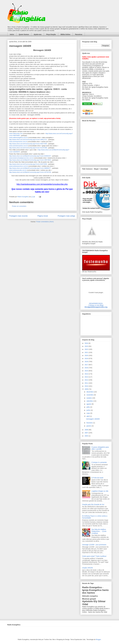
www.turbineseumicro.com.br (19, 166)
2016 (87, 368)
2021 (87, 352)
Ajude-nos (38, 34)
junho (89, 410)
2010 (87, 386)
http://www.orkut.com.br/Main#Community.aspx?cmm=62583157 (30, 156)
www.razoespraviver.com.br (18, 142)
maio (88, 413)
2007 (87, 433)
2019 (87, 359)
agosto (89, 404)
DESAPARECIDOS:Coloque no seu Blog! (96, 304)
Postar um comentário (19, 206)
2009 (87, 389)
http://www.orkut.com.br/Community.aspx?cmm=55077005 (28, 144)
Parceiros (79, 34)
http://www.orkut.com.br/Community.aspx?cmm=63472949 (28, 164)
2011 (87, 383)
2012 (87, 380)
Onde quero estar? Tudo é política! (94, 556)
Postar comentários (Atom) (45, 222)
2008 (87, 430)
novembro (90, 395)
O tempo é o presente (99, 462)
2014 (87, 374)
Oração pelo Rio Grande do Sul (93, 505)
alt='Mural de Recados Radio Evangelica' (96, 143)
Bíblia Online (65, 34)
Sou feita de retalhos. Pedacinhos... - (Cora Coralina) (99, 531)
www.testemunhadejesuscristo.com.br (22, 158)
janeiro (89, 426)
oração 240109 (87, 568)
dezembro (90, 392)
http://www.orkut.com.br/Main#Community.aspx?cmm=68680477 (30, 168)
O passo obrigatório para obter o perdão (100, 448)
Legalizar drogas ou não (100, 491)
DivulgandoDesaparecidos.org (96, 307)
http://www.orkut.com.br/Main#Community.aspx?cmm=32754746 (30, 172)
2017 (87, 365)
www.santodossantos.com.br (18, 146)
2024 (87, 343)
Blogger (98, 639)
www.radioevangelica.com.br (18, 138)
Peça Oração (51, 34)
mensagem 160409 (93, 419)
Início (12, 34)
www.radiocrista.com (16, 133)
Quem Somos (24, 34)
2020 (87, 355)
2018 (87, 362)
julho (88, 407)
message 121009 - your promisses (94, 545)
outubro (89, 398)
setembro (90, 401)
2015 (87, 371)
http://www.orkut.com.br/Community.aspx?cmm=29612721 (28, 140)
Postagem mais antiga (66, 216)
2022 (87, 349)
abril (88, 416)
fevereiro (90, 423)
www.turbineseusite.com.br (18, 170)
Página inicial (43, 216)
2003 (87, 436)
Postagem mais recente (18, 216)
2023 (87, 346)
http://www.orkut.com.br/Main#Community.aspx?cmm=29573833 (30, 160)
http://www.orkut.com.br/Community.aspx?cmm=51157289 (28, 148)
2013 (87, 377)
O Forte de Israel (97, 478)
